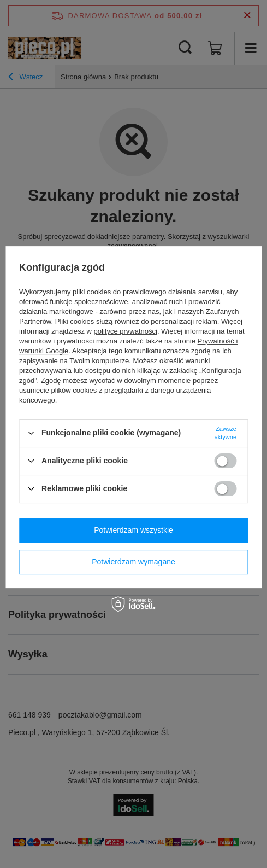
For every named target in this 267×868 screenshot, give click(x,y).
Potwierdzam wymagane (133, 562)
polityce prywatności (126, 331)
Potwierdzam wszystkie (133, 530)
